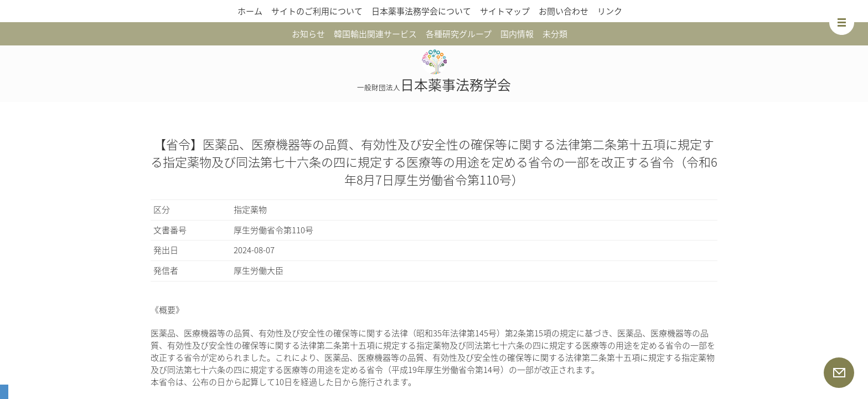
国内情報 (517, 34)
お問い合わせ (564, 11)
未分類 (555, 34)
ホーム (250, 11)
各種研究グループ (459, 34)
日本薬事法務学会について (421, 11)
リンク (610, 11)
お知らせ (308, 34)
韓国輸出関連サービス (375, 34)
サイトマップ (505, 11)
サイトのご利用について (317, 11)
